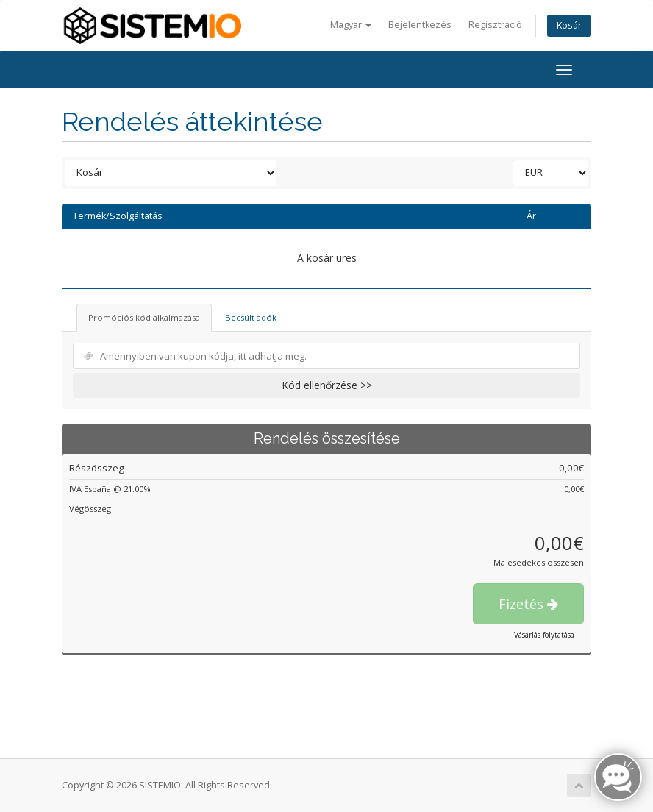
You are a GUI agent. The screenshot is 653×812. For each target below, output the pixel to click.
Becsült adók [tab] (251, 317)
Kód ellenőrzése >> (327, 385)
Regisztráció (495, 25)
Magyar (351, 25)
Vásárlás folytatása (544, 635)
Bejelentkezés (420, 25)
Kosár (569, 25)
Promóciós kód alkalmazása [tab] (144, 317)
